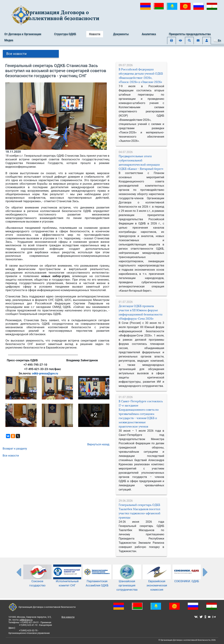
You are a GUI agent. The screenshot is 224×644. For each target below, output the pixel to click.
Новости (95, 34)
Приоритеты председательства (190, 34)
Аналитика (149, 34)
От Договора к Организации (23, 34)
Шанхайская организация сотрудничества (127, 581)
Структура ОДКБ (65, 34)
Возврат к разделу (15, 449)
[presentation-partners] (19, 572)
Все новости (16, 54)
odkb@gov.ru (26, 620)
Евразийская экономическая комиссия (157, 581)
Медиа (9, 40)
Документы (121, 34)
